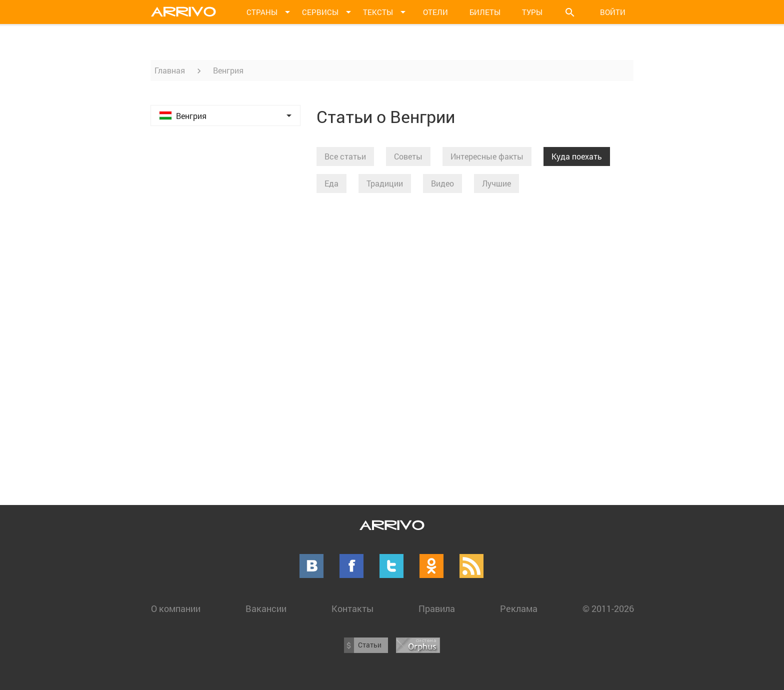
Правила (437, 608)
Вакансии (266, 608)
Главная (170, 70)
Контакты (352, 608)
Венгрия (228, 70)
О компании (176, 608)
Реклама (519, 608)
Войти (613, 12)
